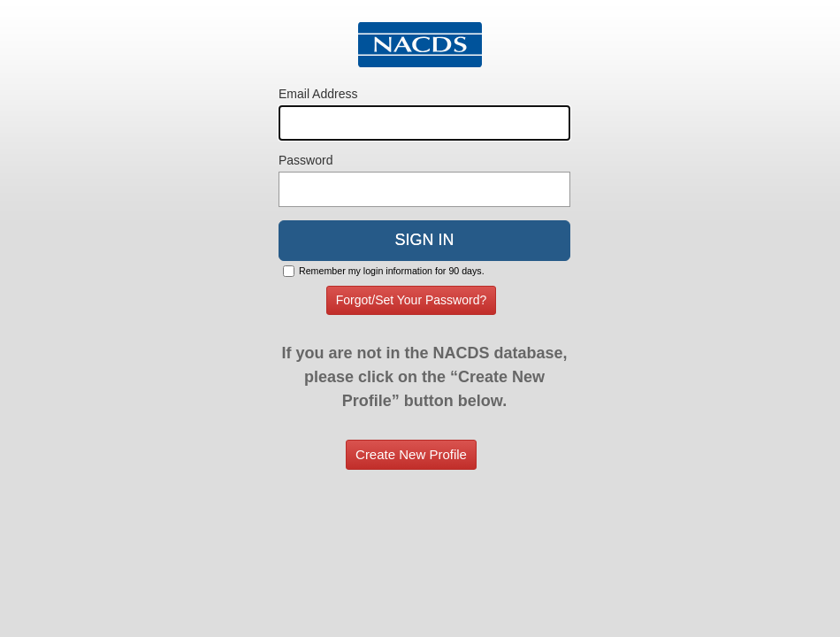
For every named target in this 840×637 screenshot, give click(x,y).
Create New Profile (411, 454)
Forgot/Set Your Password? (411, 300)
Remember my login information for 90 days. (392, 271)
